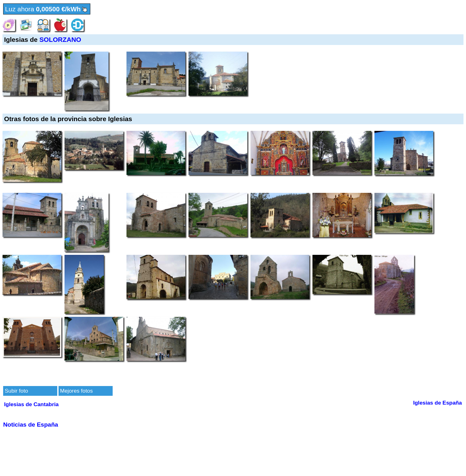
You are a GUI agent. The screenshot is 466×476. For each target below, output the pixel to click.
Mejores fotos (76, 391)
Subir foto (16, 391)
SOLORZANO (60, 39)
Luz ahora (47, 9)
